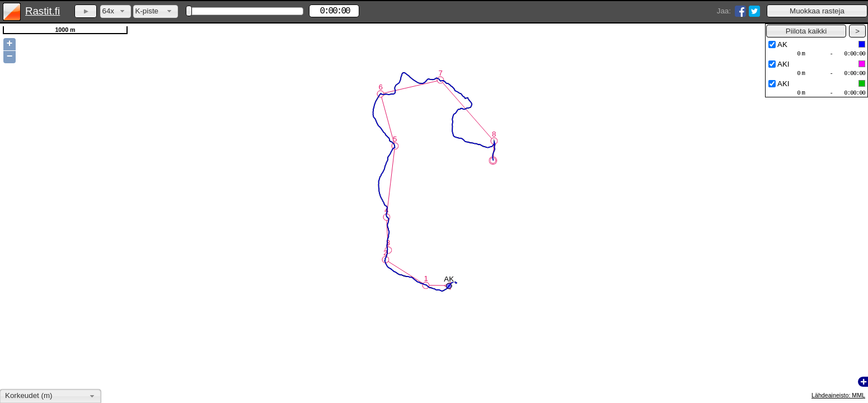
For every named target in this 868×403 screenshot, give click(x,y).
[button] (817, 11)
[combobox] (116, 11)
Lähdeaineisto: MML (838, 395)
